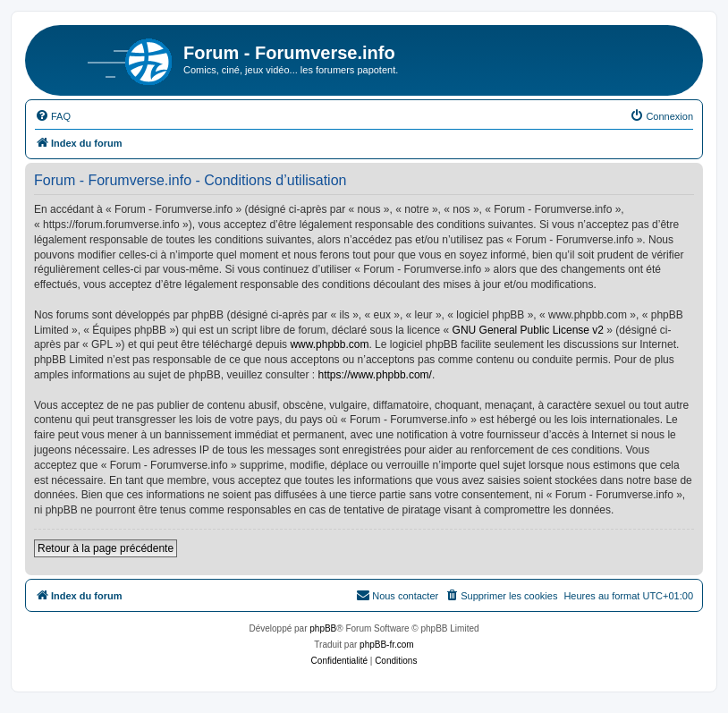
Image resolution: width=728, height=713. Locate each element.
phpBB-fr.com (387, 645)
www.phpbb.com (329, 344)
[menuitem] (53, 116)
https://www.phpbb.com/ (375, 375)
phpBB (323, 628)
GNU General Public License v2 (528, 330)
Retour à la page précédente (106, 548)
